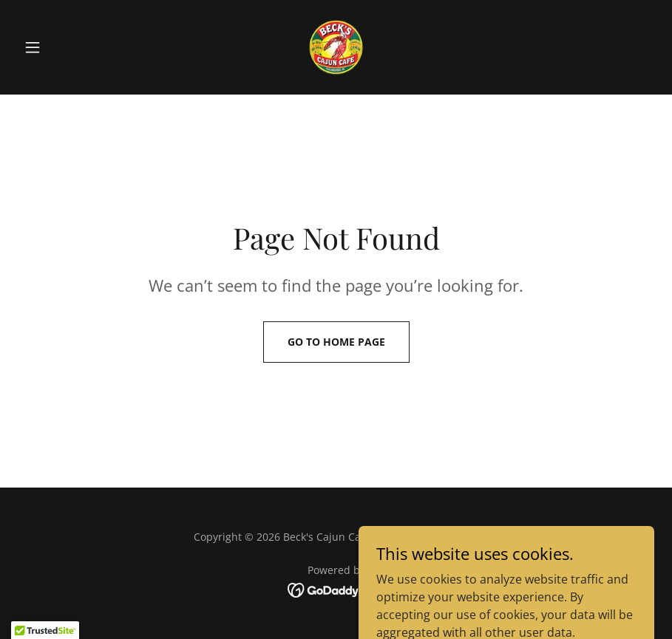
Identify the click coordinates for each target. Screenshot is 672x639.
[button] (65, 47)
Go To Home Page (336, 342)
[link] (336, 47)
